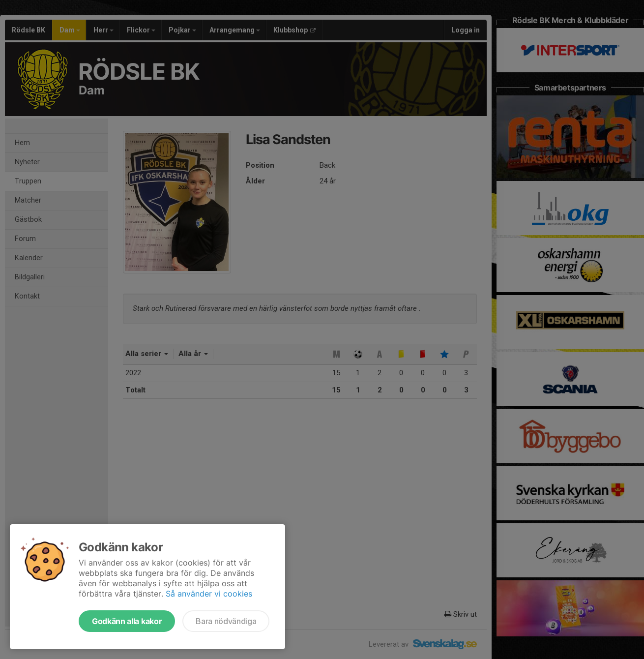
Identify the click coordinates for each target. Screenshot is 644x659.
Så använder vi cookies (209, 594)
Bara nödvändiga (226, 621)
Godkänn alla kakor (127, 621)
